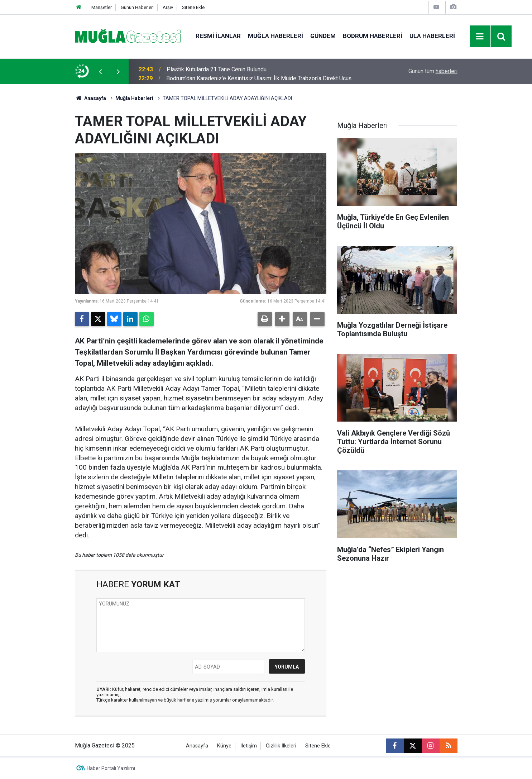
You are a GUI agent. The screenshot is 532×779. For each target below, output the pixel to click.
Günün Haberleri (137, 7)
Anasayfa (91, 98)
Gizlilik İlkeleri (281, 746)
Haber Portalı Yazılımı (111, 768)
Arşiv (168, 7)
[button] (282, 319)
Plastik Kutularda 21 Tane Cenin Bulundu (217, 71)
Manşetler (102, 7)
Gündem (323, 36)
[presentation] (101, 71)
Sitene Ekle (193, 7)
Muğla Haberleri (275, 36)
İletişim (249, 746)
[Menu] (480, 37)
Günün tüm (433, 71)
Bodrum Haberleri (373, 36)
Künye (224, 746)
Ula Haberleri (432, 36)
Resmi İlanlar (218, 36)
